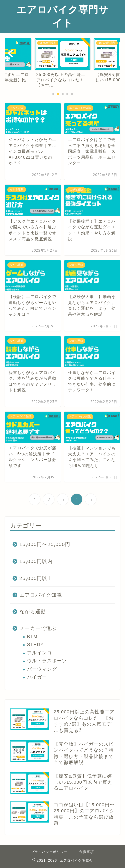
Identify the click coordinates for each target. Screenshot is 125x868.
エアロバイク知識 (41, 595)
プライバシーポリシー (49, 852)
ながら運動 (33, 612)
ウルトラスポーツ (47, 661)
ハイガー (37, 677)
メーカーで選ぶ (38, 628)
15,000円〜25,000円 (45, 544)
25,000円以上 (36, 578)
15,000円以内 (36, 561)
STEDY (35, 645)
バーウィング (42, 669)
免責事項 (87, 852)
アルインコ (39, 653)
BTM (32, 637)
